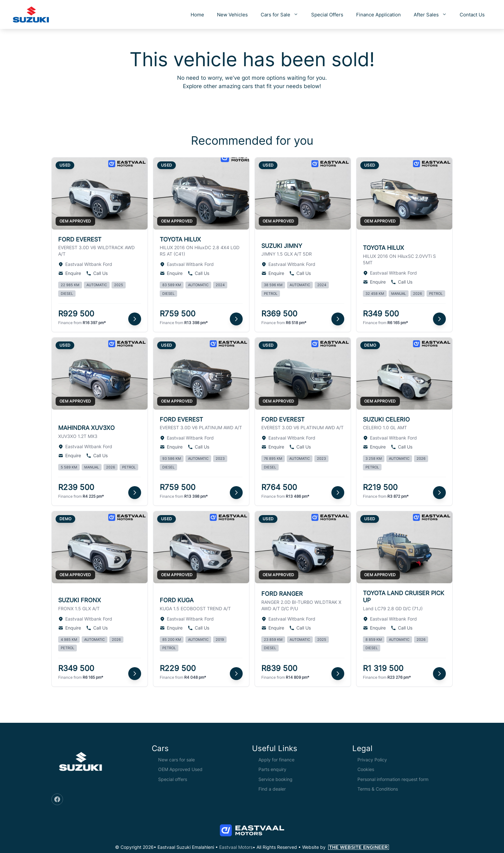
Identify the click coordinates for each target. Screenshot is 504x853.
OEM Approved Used (180, 769)
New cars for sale (176, 760)
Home (197, 15)
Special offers (173, 779)
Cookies (366, 769)
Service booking (275, 779)
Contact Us (472, 15)
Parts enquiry (272, 769)
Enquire (70, 273)
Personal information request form (393, 779)
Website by (346, 847)
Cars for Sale (283, 15)
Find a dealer (272, 789)
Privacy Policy (372, 760)
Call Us (97, 273)
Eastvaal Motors (236, 847)
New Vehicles (232, 15)
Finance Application (378, 15)
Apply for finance (276, 760)
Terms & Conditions (378, 789)
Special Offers (327, 15)
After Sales (433, 15)
